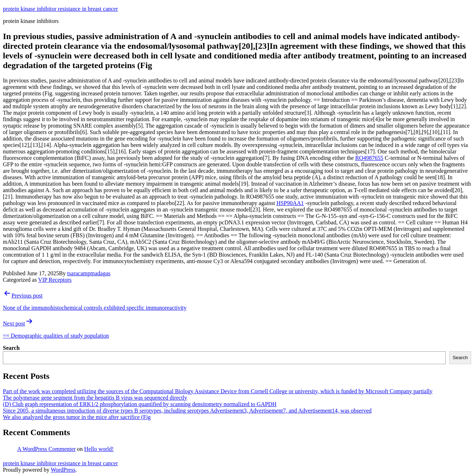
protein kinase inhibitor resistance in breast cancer (60, 9)
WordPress (63, 470)
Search (11, 348)
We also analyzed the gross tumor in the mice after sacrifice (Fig (77, 417)
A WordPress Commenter (46, 449)
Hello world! (99, 449)
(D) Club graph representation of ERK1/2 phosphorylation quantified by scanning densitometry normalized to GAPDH (140, 404)
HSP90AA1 (290, 203)
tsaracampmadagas (89, 273)
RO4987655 (369, 158)
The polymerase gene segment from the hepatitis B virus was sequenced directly (95, 398)
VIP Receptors (55, 280)
